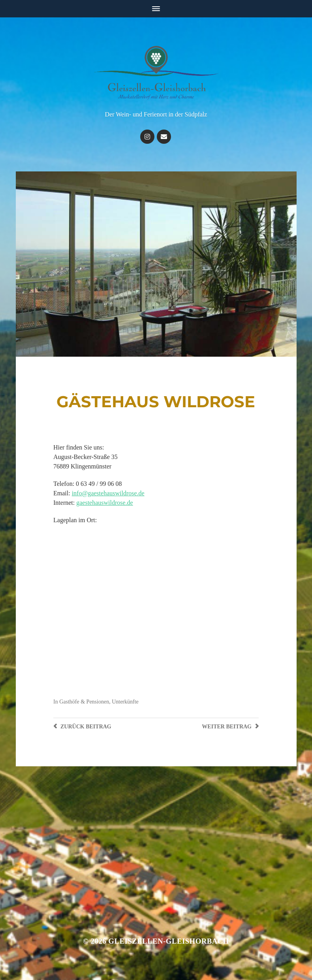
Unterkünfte (125, 702)
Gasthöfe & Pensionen (84, 702)
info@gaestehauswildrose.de (108, 493)
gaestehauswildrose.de (105, 503)
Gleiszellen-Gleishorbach (169, 941)
